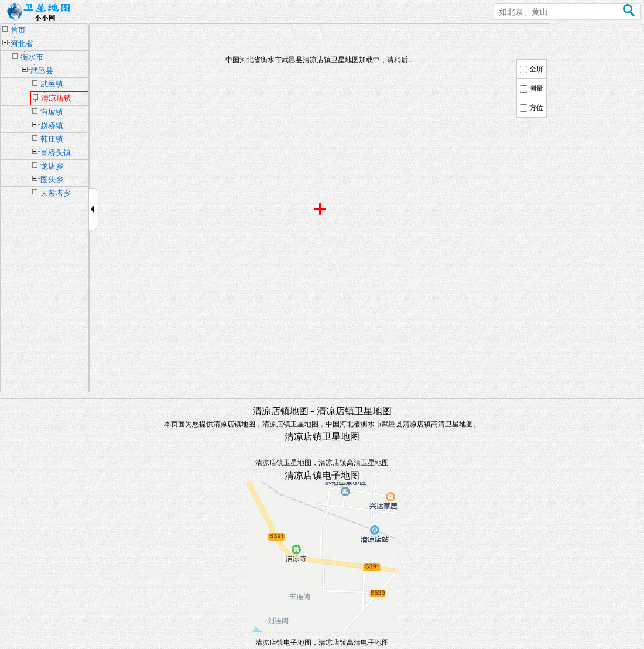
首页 (18, 30)
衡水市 (32, 57)
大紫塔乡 (56, 193)
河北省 (22, 44)
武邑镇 (52, 84)
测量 (536, 88)
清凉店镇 (56, 98)
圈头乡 (52, 180)
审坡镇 (52, 112)
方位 (536, 108)
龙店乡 (52, 166)
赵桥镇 (52, 126)
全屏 (536, 69)
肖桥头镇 (56, 153)
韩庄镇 (52, 139)
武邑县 (42, 71)
